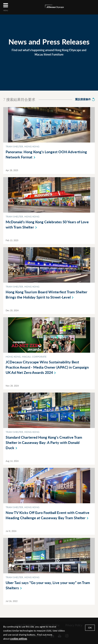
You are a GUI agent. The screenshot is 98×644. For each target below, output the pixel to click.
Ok (90, 628)
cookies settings (19, 639)
